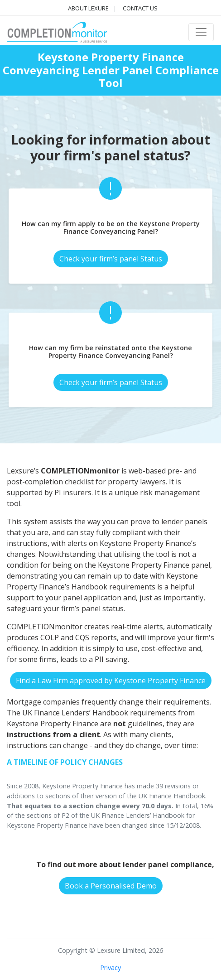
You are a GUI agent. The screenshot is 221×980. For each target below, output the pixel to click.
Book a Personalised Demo (111, 886)
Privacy (110, 968)
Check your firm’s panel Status (111, 259)
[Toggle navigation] (201, 32)
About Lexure (88, 8)
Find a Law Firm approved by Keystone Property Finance (111, 681)
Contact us (140, 8)
